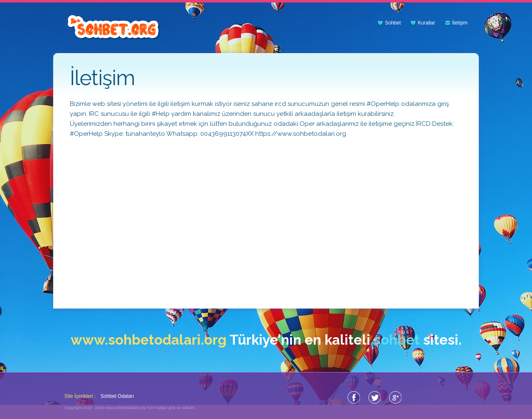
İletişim (460, 23)
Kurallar (426, 23)
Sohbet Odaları (117, 396)
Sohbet (393, 23)
